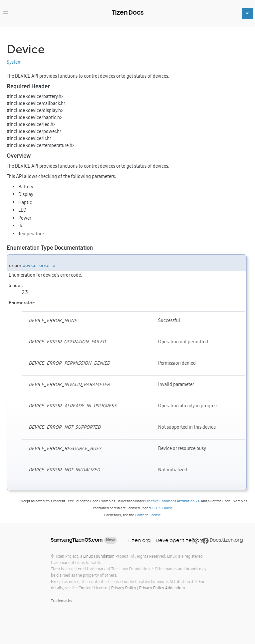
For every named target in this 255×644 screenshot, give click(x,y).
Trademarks (61, 601)
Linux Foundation (99, 556)
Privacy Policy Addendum (162, 588)
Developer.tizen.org (180, 540)
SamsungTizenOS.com (77, 540)
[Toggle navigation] (6, 13)
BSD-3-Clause (161, 508)
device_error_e (39, 265)
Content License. (93, 588)
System (14, 62)
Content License (148, 515)
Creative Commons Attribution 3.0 (173, 501)
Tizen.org (139, 540)
